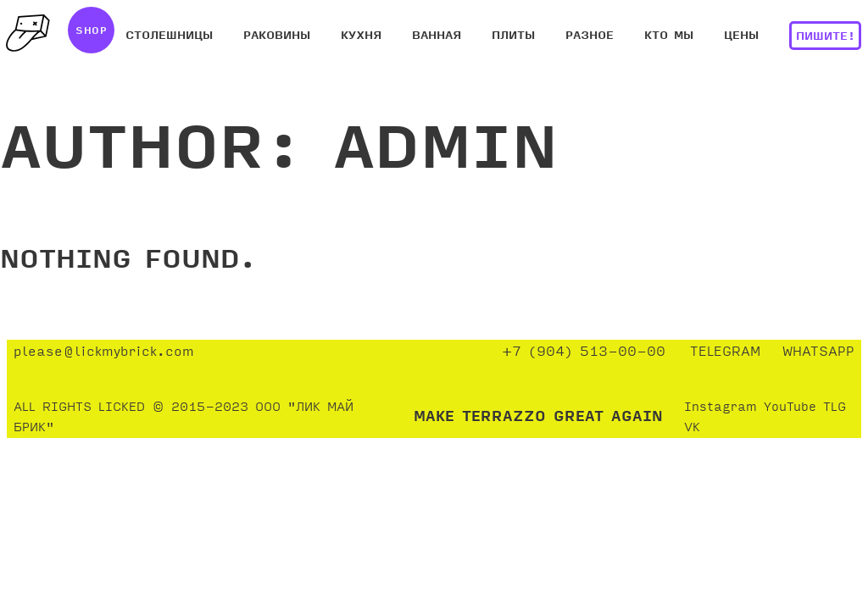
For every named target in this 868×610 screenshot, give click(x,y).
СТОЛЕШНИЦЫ (169, 36)
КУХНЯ (361, 36)
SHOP (91, 31)
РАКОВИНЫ (277, 36)
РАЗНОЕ (590, 36)
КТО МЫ (669, 36)
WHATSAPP (818, 352)
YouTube (790, 408)
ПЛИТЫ (513, 36)
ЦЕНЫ (741, 36)
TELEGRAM (725, 352)
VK (692, 428)
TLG (835, 408)
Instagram (721, 408)
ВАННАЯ (437, 36)
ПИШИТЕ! (826, 37)
